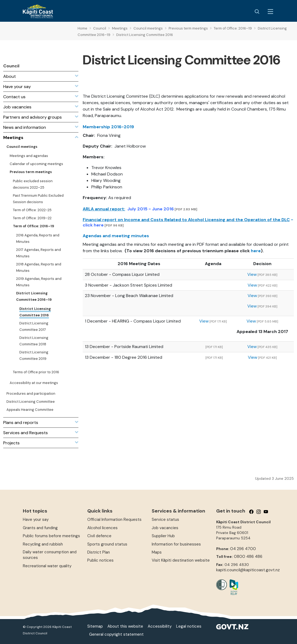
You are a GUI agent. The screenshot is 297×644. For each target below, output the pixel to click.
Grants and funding (40, 528)
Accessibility (160, 626)
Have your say (36, 519)
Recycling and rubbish (43, 544)
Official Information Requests (114, 519)
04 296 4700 (243, 549)
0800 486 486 (248, 557)
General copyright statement (116, 634)
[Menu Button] (270, 12)
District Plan (99, 552)
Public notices (100, 560)
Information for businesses (176, 544)
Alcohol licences (102, 528)
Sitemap (95, 626)
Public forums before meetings (51, 536)
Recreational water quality (47, 566)
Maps (157, 552)
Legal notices (189, 626)
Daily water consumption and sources (50, 555)
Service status (165, 519)
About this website (125, 626)
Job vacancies (165, 528)
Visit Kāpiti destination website (181, 560)
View (252, 274)
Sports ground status (107, 544)
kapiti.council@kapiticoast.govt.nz (248, 570)
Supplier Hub (163, 536)
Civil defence (99, 536)
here (256, 251)
